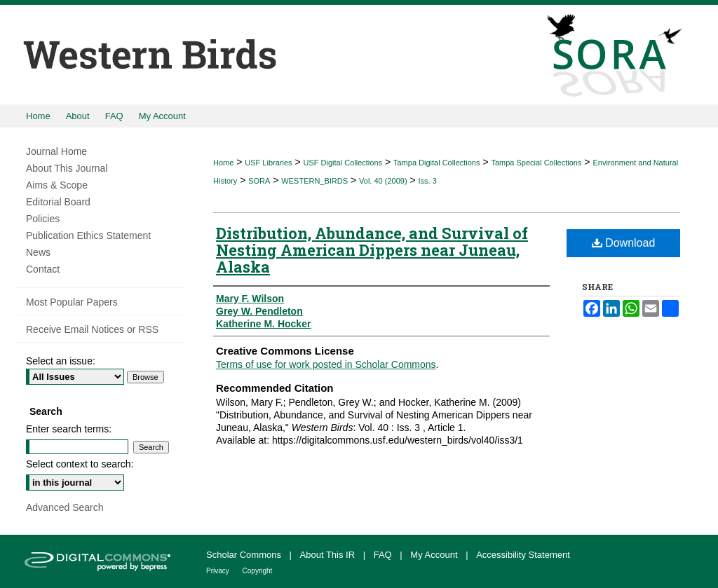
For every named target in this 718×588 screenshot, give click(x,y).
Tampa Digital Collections (437, 163)
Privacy (219, 571)
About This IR (329, 555)
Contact (43, 269)
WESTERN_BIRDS (314, 181)
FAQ (384, 555)
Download (624, 243)
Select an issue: (61, 361)
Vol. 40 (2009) (383, 181)
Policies (43, 219)
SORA (259, 181)
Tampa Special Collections (536, 163)
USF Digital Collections (343, 163)
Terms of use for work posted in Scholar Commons (326, 364)
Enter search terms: (69, 429)
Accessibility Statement (523, 555)
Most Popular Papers (72, 302)
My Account (435, 555)
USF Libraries (268, 163)
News (38, 252)
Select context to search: (80, 464)
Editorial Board (58, 202)
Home (223, 163)
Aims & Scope (57, 185)
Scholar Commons (245, 555)
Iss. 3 (428, 181)
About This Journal (67, 168)
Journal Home (56, 151)
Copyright (258, 571)
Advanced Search (65, 507)
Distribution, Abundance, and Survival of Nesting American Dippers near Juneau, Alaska (372, 250)
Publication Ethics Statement (88, 235)
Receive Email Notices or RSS (92, 329)
